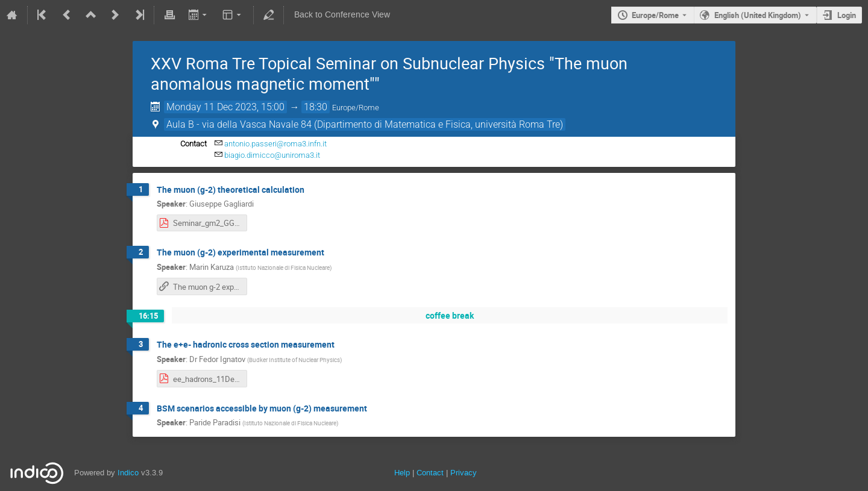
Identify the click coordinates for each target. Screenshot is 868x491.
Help (402, 473)
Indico (128, 473)
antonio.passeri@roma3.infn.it (275, 144)
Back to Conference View (342, 15)
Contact (430, 473)
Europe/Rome (655, 15)
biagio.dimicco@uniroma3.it (272, 155)
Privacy (464, 473)
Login (847, 15)
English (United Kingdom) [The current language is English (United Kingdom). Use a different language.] (758, 15)
